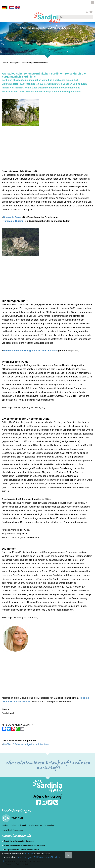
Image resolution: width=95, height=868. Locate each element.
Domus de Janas (12, 217)
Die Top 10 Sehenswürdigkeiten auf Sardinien (26, 744)
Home (4, 63)
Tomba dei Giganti (13, 221)
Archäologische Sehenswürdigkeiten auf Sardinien (28, 63)
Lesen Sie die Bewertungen (13, 830)
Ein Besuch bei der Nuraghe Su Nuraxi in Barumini (30, 351)
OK (69, 855)
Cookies (29, 854)
